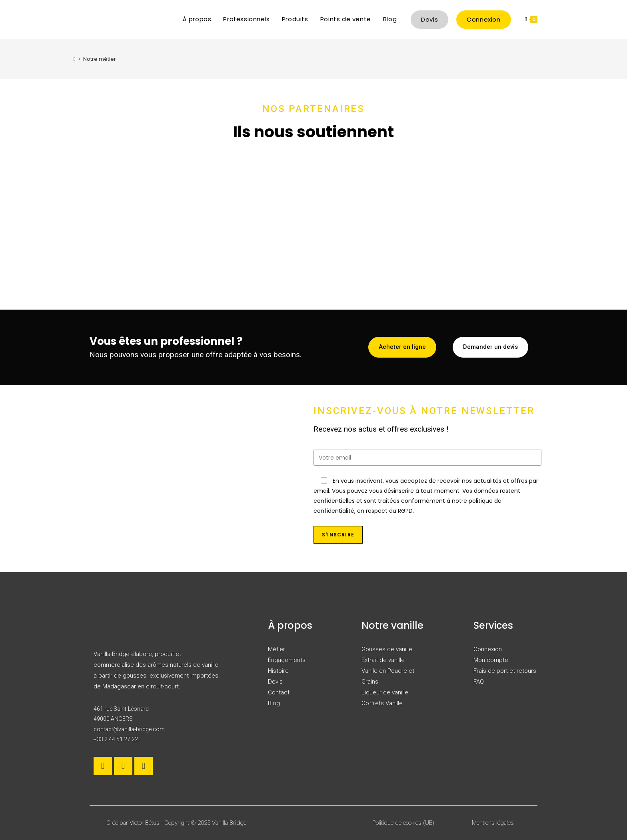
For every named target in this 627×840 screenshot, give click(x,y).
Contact (279, 692)
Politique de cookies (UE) (403, 823)
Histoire (278, 671)
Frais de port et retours (505, 671)
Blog (274, 703)
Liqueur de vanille (385, 692)
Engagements (287, 660)
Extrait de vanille (383, 660)
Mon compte (491, 660)
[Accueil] (75, 59)
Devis (275, 682)
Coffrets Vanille (382, 703)
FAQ (479, 682)
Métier (277, 649)
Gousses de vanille (387, 649)
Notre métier (100, 59)
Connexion (488, 649)
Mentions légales (493, 823)
